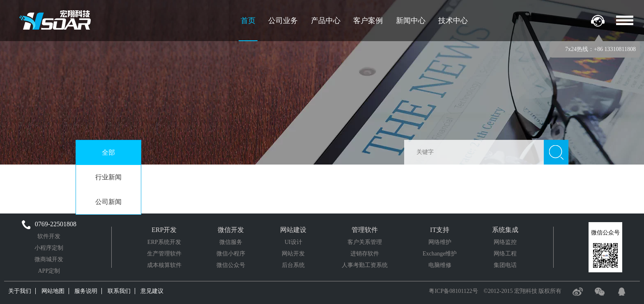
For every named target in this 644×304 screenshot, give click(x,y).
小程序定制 (49, 248)
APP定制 (49, 271)
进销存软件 (365, 254)
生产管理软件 (164, 254)
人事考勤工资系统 (365, 265)
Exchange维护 (440, 254)
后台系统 (293, 265)
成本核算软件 (164, 265)
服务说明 (86, 291)
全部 (108, 152)
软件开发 (49, 236)
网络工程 (505, 254)
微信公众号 (231, 265)
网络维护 (440, 242)
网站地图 (53, 291)
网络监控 (505, 242)
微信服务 (231, 242)
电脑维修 (440, 265)
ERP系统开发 (164, 242)
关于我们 (20, 291)
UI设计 (293, 242)
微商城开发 (49, 259)
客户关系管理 (365, 242)
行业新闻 (108, 177)
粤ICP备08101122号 (453, 291)
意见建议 (152, 291)
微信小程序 (231, 254)
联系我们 (119, 291)
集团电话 (505, 265)
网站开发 (293, 254)
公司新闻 (108, 202)
